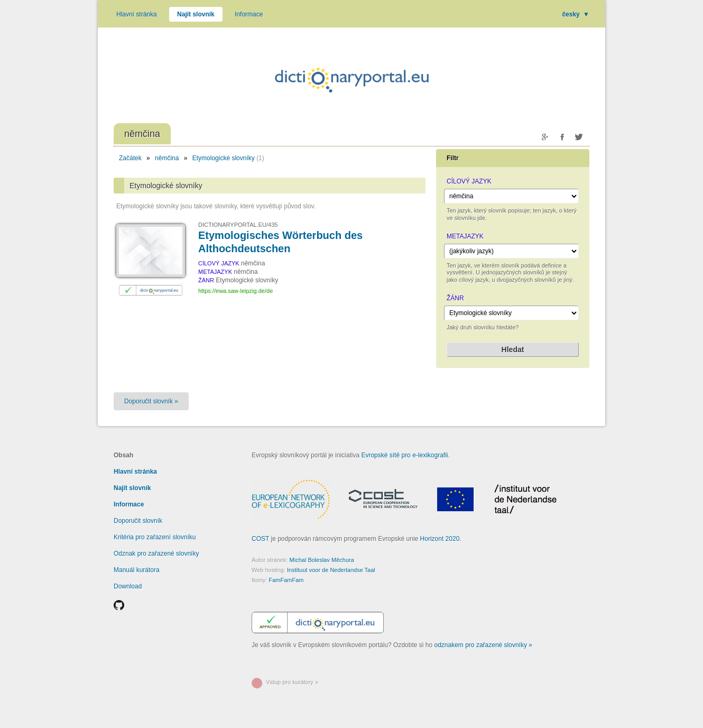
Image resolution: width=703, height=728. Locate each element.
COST (260, 539)
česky (576, 14)
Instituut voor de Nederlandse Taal (331, 570)
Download (128, 586)
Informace (249, 14)
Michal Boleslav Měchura (322, 560)
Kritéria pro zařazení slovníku (155, 537)
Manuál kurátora (137, 570)
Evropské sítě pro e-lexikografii (404, 455)
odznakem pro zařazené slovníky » (483, 645)
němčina (167, 158)
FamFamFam (286, 580)
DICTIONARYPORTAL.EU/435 (238, 225)
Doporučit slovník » (151, 401)
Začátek (130, 158)
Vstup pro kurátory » (292, 682)
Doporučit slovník (138, 521)
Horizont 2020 (440, 539)
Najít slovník (196, 14)
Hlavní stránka (137, 14)
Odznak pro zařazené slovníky (156, 554)
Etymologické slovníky (224, 158)
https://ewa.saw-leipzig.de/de (235, 291)
